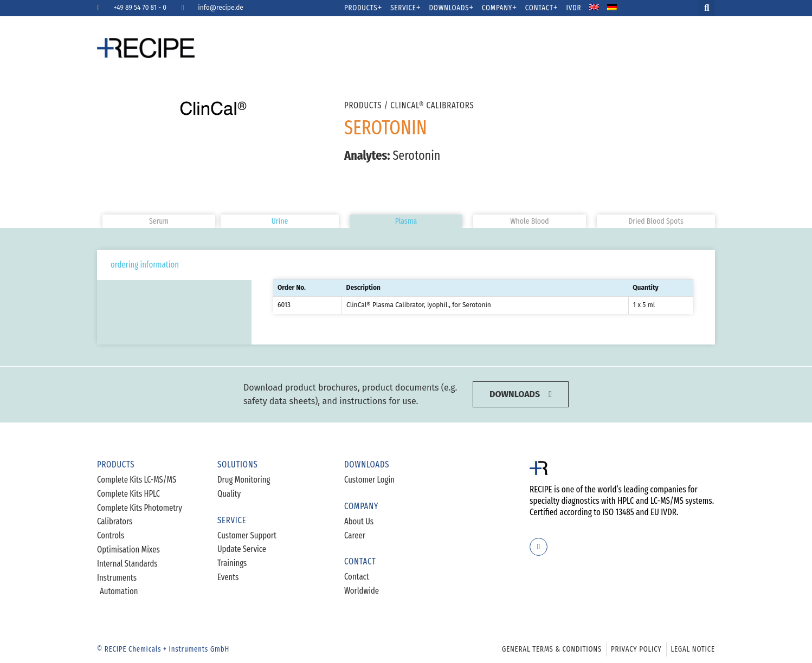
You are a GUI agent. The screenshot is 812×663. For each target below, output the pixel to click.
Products (363, 8)
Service (405, 8)
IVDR (574, 8)
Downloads (452, 8)
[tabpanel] (483, 297)
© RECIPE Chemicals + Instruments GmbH (163, 649)
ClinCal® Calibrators (432, 105)
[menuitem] (601, 8)
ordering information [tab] (145, 265)
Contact (542, 8)
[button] (707, 8)
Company (500, 8)
